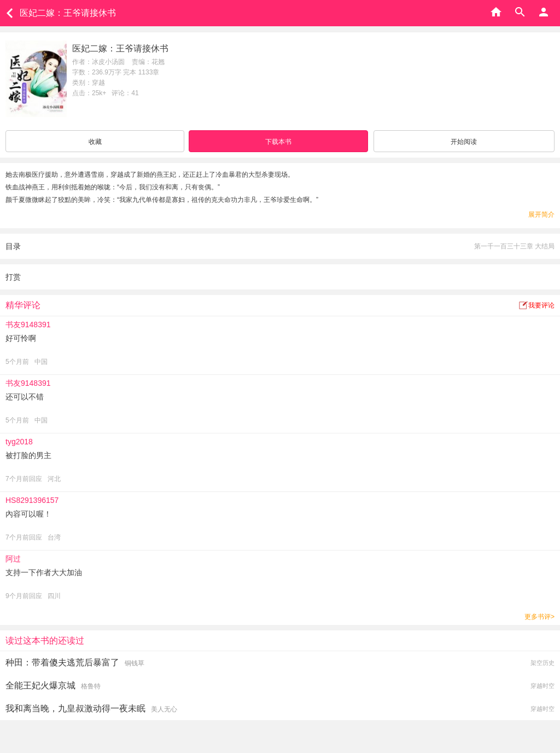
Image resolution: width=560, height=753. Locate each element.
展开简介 (541, 215)
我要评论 (541, 305)
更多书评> (539, 617)
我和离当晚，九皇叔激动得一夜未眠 (75, 708)
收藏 (95, 142)
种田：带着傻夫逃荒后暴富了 (62, 662)
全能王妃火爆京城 (40, 685)
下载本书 (278, 142)
